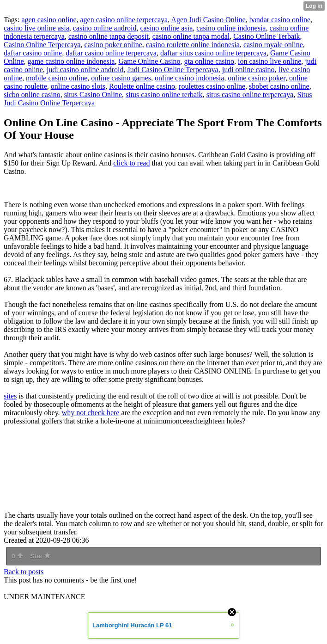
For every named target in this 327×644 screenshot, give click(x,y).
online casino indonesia (189, 78)
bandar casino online (280, 20)
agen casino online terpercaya (124, 20)
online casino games (121, 78)
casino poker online (113, 45)
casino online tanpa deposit (109, 36)
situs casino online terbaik (164, 95)
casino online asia (166, 28)
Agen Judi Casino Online (208, 20)
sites (10, 396)
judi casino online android (85, 70)
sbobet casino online (279, 86)
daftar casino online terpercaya (111, 53)
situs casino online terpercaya (250, 95)
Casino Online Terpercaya (42, 45)
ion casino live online (269, 61)
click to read (131, 163)
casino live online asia (36, 28)
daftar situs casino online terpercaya (213, 53)
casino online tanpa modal (191, 36)
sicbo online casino (32, 95)
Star (40, 556)
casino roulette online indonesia (193, 45)
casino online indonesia (231, 28)
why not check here (91, 413)
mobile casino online (57, 78)
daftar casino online (33, 53)
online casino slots (78, 86)
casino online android (105, 28)
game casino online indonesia (71, 61)
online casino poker (257, 78)
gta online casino (209, 61)
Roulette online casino (142, 86)
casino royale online (273, 45)
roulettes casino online (212, 86)
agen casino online (49, 20)
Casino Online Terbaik (266, 36)
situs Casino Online (93, 95)
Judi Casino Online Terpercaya (173, 70)
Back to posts (24, 572)
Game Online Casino (149, 61)
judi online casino (248, 70)
